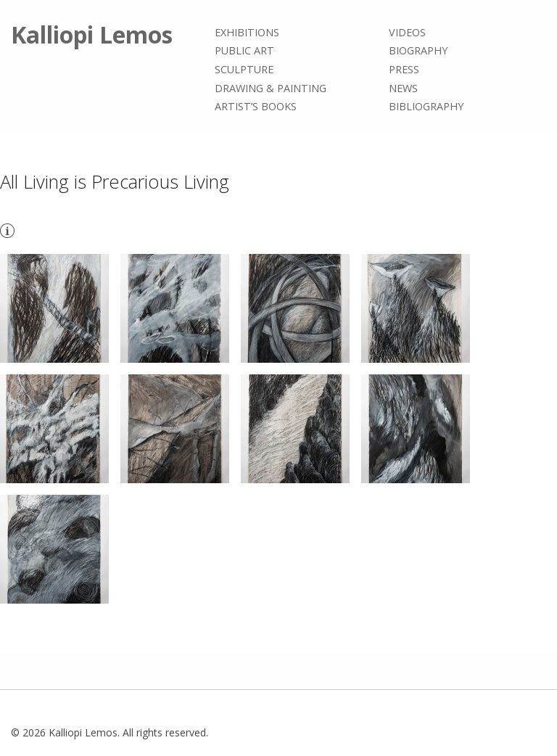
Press (404, 69)
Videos (407, 32)
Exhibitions (247, 32)
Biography (418, 51)
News (403, 88)
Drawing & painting (271, 88)
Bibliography (426, 106)
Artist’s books (256, 106)
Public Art (244, 51)
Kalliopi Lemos (92, 34)
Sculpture (244, 69)
